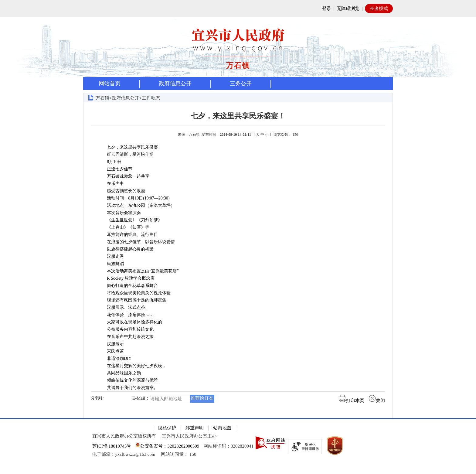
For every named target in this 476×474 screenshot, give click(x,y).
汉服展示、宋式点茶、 (124, 307)
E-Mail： (141, 398)
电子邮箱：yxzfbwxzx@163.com (124, 454)
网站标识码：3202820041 (228, 446)
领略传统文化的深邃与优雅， (130, 380)
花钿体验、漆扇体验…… (126, 315)
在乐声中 (111, 184)
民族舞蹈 (111, 264)
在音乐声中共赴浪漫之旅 (126, 337)
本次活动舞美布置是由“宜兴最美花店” (138, 271)
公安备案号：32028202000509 (167, 446)
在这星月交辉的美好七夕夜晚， (132, 366)
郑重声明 (195, 428)
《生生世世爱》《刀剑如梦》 (130, 220)
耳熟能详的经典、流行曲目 (128, 235)
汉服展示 (111, 344)
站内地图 (222, 428)
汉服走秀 (111, 256)
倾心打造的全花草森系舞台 (128, 286)
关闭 (377, 401)
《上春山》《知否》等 (124, 227)
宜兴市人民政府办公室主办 (189, 436)
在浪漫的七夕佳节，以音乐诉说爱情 (137, 242)
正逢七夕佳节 (115, 169)
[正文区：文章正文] (238, 260)
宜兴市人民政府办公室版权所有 (124, 436)
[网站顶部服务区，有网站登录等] (238, 9)
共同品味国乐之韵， (122, 373)
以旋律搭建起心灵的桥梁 (126, 249)
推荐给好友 (202, 398)
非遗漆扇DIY (115, 358)
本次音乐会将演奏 (120, 213)
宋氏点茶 (111, 351)
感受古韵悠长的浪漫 (122, 191)
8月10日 (110, 162)
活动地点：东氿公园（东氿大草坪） (137, 205)
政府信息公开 (175, 84)
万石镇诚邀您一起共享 (124, 176)
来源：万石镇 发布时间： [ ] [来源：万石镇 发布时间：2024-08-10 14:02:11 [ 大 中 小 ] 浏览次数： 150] (238, 135)
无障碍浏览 (348, 9)
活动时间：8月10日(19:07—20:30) (134, 198)
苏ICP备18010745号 (112, 446)
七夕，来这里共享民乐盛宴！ (238, 116)
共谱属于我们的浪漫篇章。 (128, 388)
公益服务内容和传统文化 (126, 329)
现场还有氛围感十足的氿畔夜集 (132, 300)
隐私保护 (167, 428)
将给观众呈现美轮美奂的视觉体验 (134, 293)
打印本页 (352, 401)
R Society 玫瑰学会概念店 (126, 278)
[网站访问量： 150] (178, 454)
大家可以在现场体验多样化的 (130, 322)
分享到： (98, 398)
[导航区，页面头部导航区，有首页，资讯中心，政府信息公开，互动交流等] (238, 84)
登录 (327, 9)
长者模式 (379, 9)
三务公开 (241, 84)
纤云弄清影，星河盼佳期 (126, 154)
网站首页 (110, 84)
